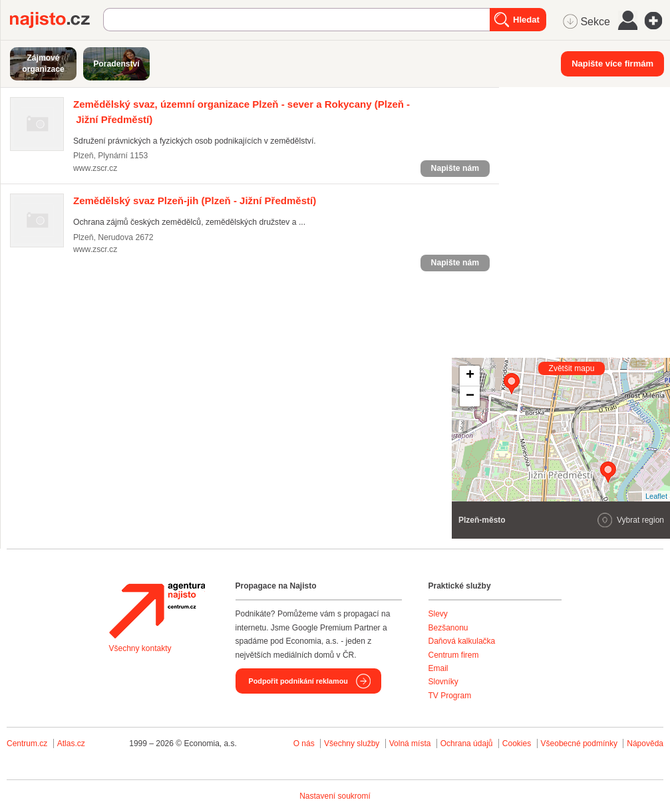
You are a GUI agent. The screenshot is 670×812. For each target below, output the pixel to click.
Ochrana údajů (467, 744)
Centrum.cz (27, 744)
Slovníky (443, 682)
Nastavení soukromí (335, 796)
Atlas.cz (71, 744)
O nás (304, 744)
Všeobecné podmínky (579, 744)
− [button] (470, 396)
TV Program (450, 696)
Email (438, 668)
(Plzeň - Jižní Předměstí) (195, 201)
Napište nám (455, 168)
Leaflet (656, 496)
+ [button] (470, 376)
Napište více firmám (612, 64)
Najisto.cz (57, 20)
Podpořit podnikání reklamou (298, 681)
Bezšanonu (448, 628)
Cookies (517, 744)
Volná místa (410, 744)
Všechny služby (353, 744)
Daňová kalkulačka (462, 641)
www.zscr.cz (95, 168)
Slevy (438, 614)
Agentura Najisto (157, 610)
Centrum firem (454, 655)
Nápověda (645, 744)
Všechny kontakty (140, 648)
